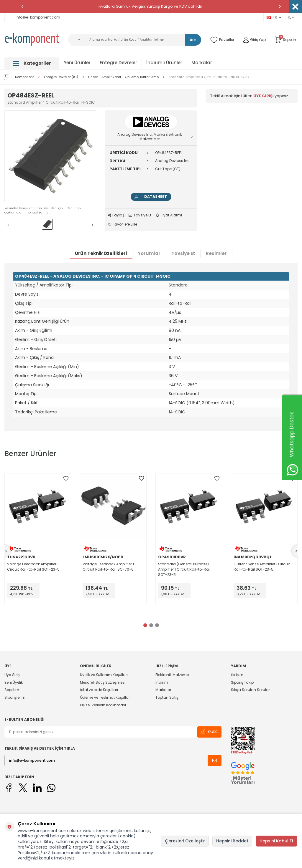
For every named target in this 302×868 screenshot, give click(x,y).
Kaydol (209, 732)
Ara (193, 40)
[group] (50, 156)
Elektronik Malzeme (172, 675)
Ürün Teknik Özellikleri (101, 253)
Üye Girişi (12, 675)
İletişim (237, 675)
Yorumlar (149, 253)
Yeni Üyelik (14, 682)
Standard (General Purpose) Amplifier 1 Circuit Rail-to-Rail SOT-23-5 (184, 569)
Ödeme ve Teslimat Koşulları (105, 697)
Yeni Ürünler (77, 63)
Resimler (216, 253)
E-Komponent (19, 77)
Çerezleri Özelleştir (185, 841)
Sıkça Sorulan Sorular (250, 690)
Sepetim (12, 690)
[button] (22, 6)
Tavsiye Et (140, 215)
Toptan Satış (167, 697)
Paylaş (116, 215)
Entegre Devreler (118, 63)
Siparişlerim (15, 697)
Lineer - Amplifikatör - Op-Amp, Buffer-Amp (123, 77)
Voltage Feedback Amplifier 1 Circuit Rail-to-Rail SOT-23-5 (33, 567)
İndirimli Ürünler (164, 63)
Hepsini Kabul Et (276, 841)
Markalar (202, 63)
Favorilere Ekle (123, 224)
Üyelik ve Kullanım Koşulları (104, 675)
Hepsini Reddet (232, 841)
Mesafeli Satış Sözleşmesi (103, 682)
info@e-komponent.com (34, 17)
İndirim (162, 682)
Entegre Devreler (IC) (61, 77)
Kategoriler (32, 63)
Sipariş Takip (242, 682)
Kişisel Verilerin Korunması (103, 705)
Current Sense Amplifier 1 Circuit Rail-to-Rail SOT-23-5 (262, 567)
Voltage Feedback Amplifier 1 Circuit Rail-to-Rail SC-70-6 (108, 567)
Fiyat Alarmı (169, 215)
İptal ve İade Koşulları (99, 690)
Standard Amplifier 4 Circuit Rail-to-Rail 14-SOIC (209, 77)
